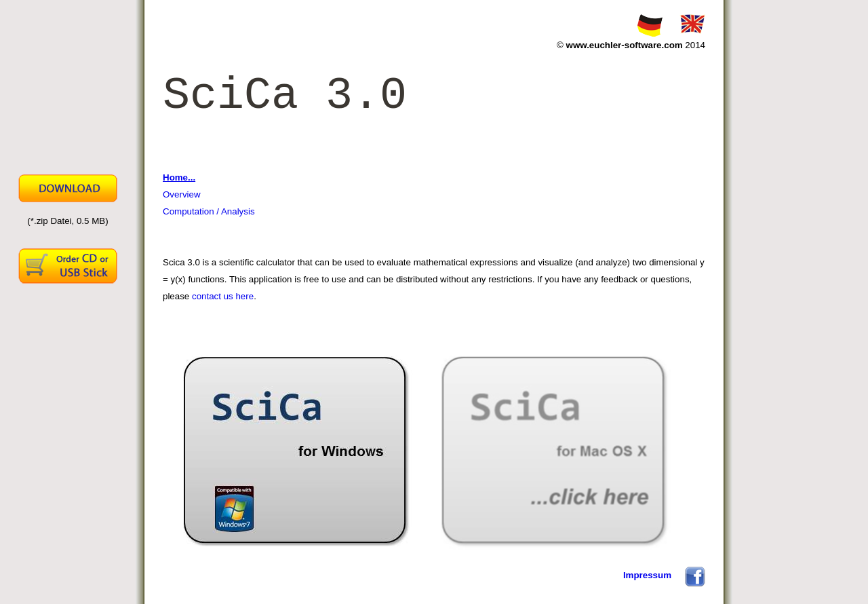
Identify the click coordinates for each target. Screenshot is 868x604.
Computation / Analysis (209, 211)
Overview (182, 194)
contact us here (223, 296)
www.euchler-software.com (625, 45)
